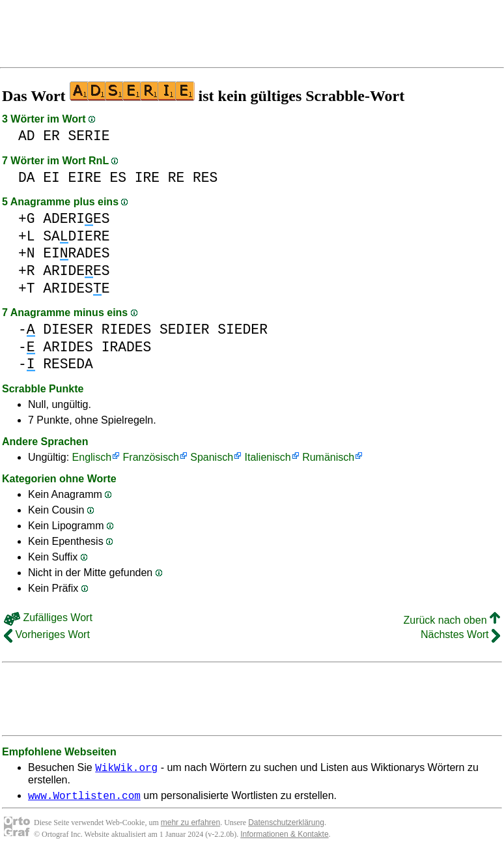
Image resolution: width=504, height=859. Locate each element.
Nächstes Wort (460, 634)
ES (118, 178)
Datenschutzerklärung (286, 826)
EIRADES (76, 253)
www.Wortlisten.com (84, 799)
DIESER (68, 329)
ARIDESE (76, 288)
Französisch (151, 457)
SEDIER (185, 329)
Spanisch (212, 457)
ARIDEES (76, 271)
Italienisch (268, 457)
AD (27, 136)
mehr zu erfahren (190, 826)
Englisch (92, 457)
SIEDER (243, 329)
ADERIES (76, 219)
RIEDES (127, 329)
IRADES (127, 347)
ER (51, 136)
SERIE (89, 136)
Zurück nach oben (452, 620)
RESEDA (68, 364)
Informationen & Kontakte (284, 838)
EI (51, 178)
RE (176, 178)
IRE (147, 178)
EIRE (85, 178)
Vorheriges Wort (47, 634)
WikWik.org (126, 769)
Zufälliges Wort (48, 618)
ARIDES (68, 347)
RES (205, 178)
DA (27, 178)
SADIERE (76, 236)
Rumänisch (328, 457)
